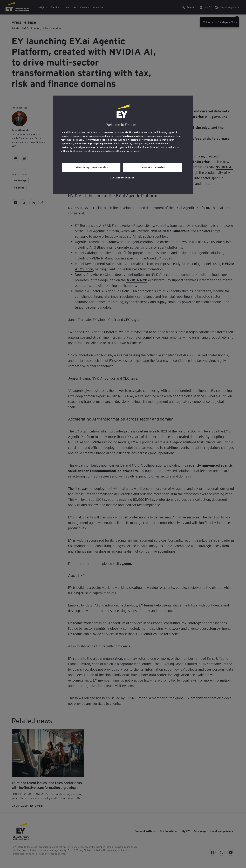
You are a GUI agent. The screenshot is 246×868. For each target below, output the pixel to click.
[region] (123, 145)
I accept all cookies (152, 167)
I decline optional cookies (91, 167)
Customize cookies (122, 177)
